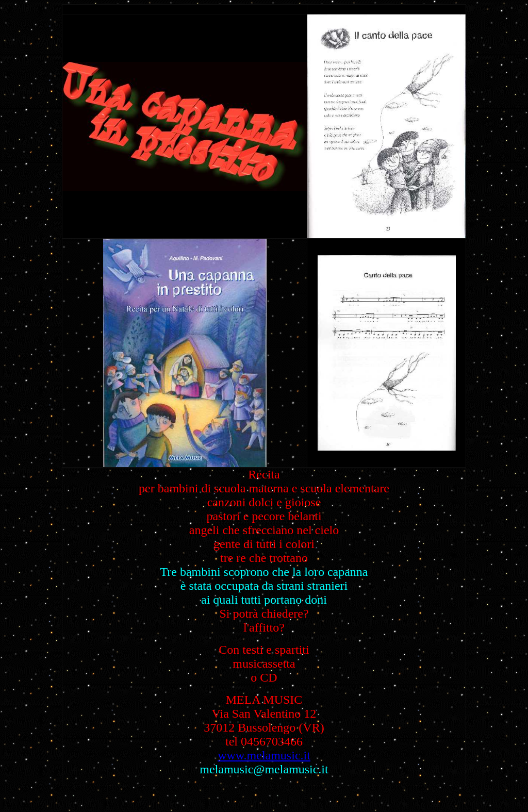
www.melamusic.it (264, 755)
